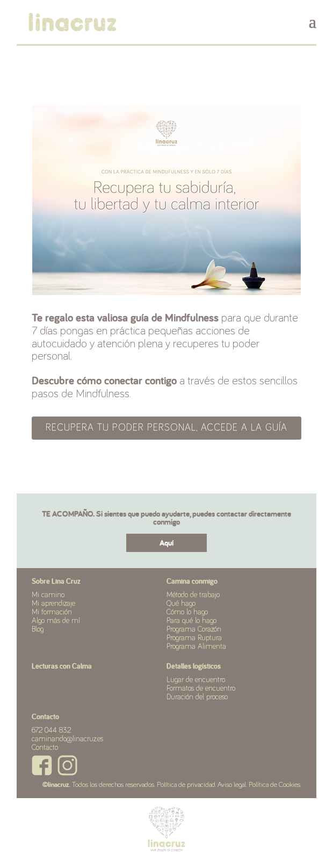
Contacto (45, 748)
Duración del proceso (197, 697)
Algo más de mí (56, 621)
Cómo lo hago (187, 612)
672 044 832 (51, 730)
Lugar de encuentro (196, 680)
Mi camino (48, 595)
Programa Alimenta (196, 647)
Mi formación (52, 612)
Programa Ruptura (194, 638)
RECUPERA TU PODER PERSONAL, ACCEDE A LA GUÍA (166, 428)
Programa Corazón (194, 629)
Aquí (166, 543)
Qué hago (181, 604)
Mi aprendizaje (53, 604)
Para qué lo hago (191, 621)
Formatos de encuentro (201, 688)
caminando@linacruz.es (67, 739)
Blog (38, 629)
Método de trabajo (193, 595)
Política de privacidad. (186, 785)
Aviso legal (232, 785)
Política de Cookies (274, 785)
